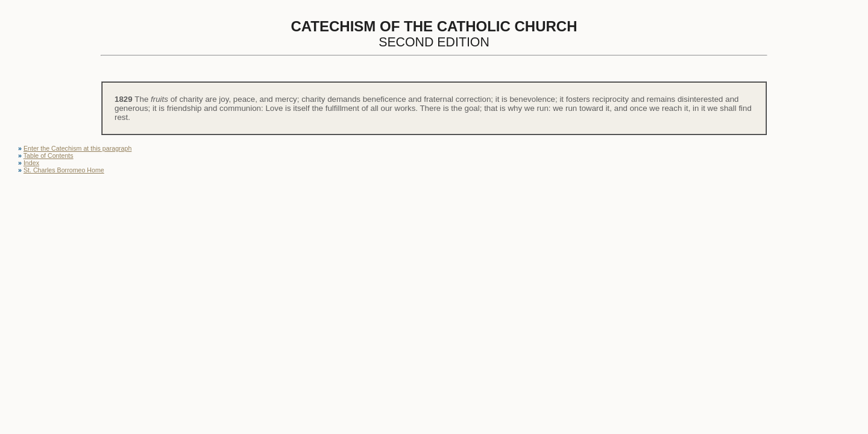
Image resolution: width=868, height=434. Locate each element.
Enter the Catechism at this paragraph (77, 148)
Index (31, 163)
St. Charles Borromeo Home (64, 170)
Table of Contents (49, 156)
